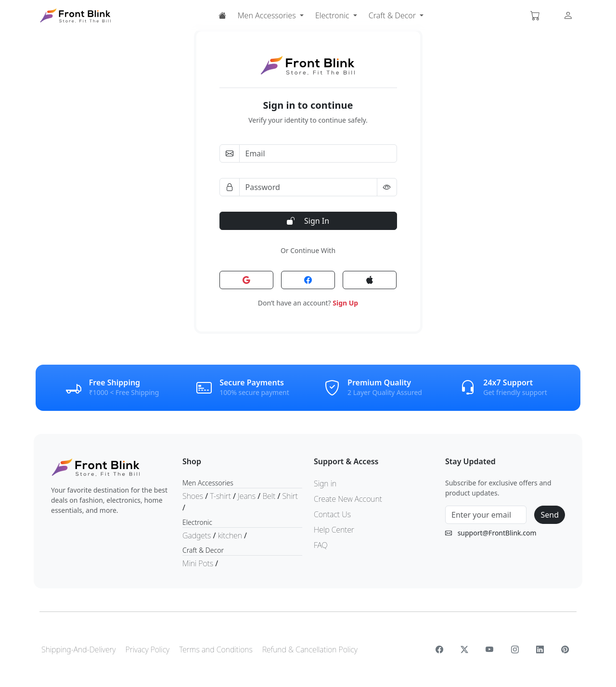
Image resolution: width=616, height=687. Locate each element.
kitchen (231, 535)
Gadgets (198, 535)
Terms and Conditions (216, 649)
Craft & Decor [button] (393, 15)
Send (550, 515)
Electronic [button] (333, 15)
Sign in (325, 483)
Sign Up (345, 303)
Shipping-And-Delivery (78, 649)
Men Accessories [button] (268, 15)
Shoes (194, 496)
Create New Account (348, 499)
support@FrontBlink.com (497, 533)
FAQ (321, 545)
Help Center (334, 530)
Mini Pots (199, 563)
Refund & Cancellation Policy (310, 649)
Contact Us (332, 514)
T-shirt (221, 496)
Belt (270, 496)
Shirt (290, 496)
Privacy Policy (148, 649)
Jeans (248, 496)
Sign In (308, 221)
